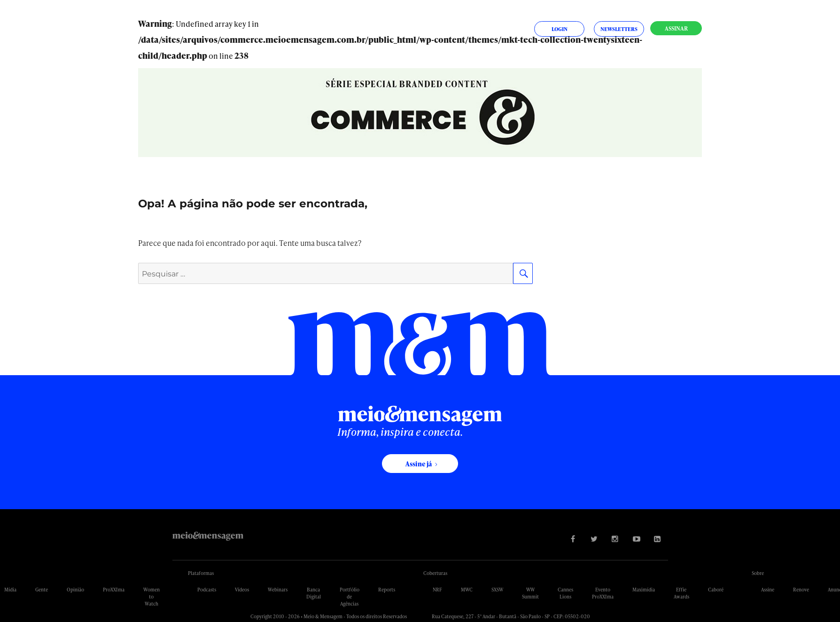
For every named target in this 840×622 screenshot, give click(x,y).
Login (560, 29)
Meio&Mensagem (208, 536)
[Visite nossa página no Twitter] (594, 539)
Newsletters (619, 29)
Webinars (278, 590)
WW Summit (530, 593)
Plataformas (201, 573)
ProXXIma (114, 590)
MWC (467, 590)
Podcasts (207, 590)
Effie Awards (681, 593)
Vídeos (242, 590)
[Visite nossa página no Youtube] (636, 539)
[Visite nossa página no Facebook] (573, 539)
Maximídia (644, 590)
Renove (801, 590)
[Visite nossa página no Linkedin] (657, 539)
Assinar (676, 28)
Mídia (10, 590)
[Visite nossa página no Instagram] (615, 539)
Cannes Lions (565, 593)
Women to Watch (152, 597)
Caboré (716, 590)
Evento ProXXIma (603, 593)
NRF (437, 590)
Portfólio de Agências (350, 597)
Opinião (75, 590)
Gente (42, 590)
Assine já (419, 464)
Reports (387, 590)
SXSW (497, 590)
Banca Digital (314, 593)
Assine (768, 590)
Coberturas (435, 573)
